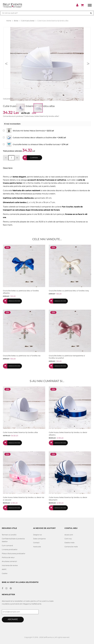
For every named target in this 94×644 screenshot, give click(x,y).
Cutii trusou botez (29, 21)
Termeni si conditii (9, 535)
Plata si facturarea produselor (14, 553)
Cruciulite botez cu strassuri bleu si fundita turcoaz (36, 144)
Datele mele (69, 543)
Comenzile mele (71, 547)
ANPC (4, 569)
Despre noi (38, 535)
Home (10, 21)
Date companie (39, 539)
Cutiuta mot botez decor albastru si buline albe (35, 138)
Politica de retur (8, 557)
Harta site (37, 547)
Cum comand (7, 545)
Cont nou (68, 539)
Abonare (13, 619)
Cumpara (34, 158)
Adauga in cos (14, 301)
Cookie (5, 573)
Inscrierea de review (10, 565)
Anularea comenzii (9, 561)
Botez (17, 21)
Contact (36, 543)
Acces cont (69, 535)
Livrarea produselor (10, 549)
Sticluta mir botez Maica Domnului (29, 131)
